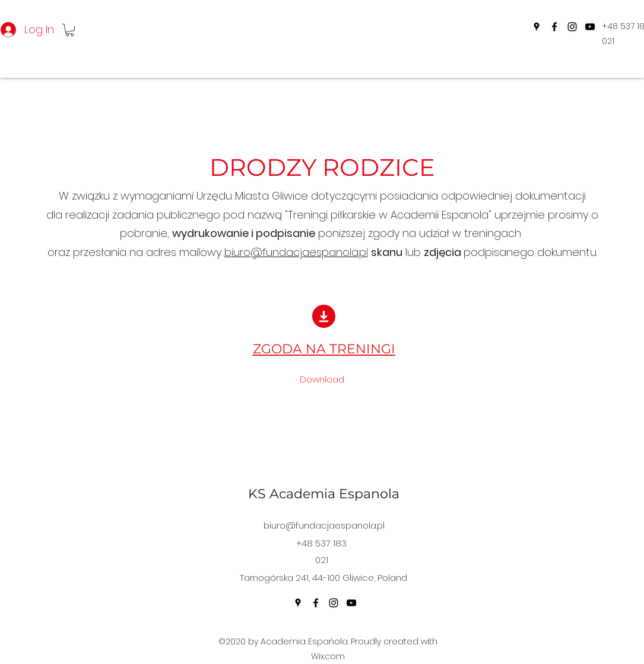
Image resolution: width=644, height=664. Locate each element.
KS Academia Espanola (324, 494)
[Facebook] (554, 27)
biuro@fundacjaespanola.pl (296, 252)
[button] (70, 30)
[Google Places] (537, 27)
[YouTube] (590, 27)
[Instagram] (572, 27)
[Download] (322, 380)
